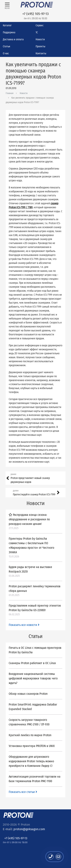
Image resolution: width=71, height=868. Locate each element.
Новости (40, 39)
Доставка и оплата (13, 39)
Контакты (41, 53)
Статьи (7, 46)
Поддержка (9, 32)
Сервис (40, 25)
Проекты (40, 46)
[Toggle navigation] (7, 6)
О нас (6, 53)
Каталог (7, 25)
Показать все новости (24, 625)
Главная (10, 93)
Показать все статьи (23, 792)
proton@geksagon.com (29, 829)
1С (37, 32)
